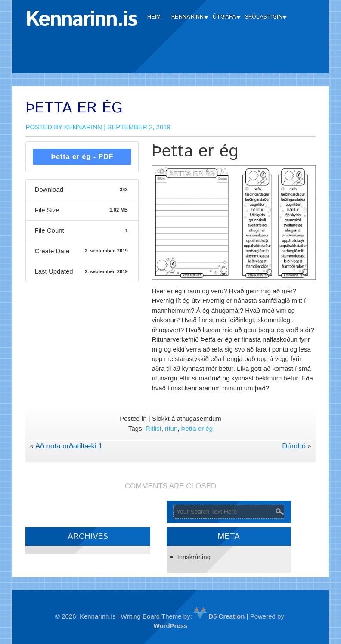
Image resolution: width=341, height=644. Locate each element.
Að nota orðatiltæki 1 (69, 446)
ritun (171, 428)
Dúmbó (294, 446)
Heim (154, 17)
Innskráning (194, 557)
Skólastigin (264, 17)
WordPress (171, 626)
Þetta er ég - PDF (82, 157)
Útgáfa (225, 17)
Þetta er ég (197, 428)
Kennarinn (188, 17)
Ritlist (153, 428)
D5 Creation (219, 616)
